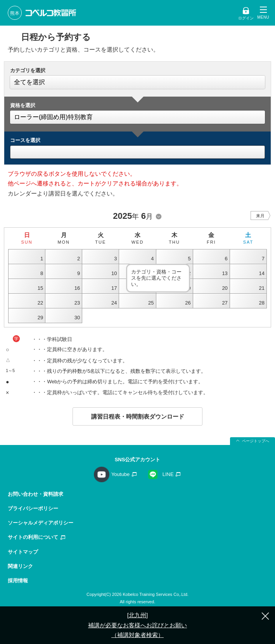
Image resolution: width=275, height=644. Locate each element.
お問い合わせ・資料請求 (35, 494)
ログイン (246, 18)
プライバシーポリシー (33, 508)
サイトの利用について (33, 537)
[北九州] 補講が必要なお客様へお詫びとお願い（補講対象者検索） (137, 625)
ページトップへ (256, 441)
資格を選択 (23, 105)
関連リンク (20, 566)
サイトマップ (23, 552)
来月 (260, 216)
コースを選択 (25, 140)
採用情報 (18, 581)
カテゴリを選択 (28, 70)
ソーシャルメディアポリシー (41, 523)
